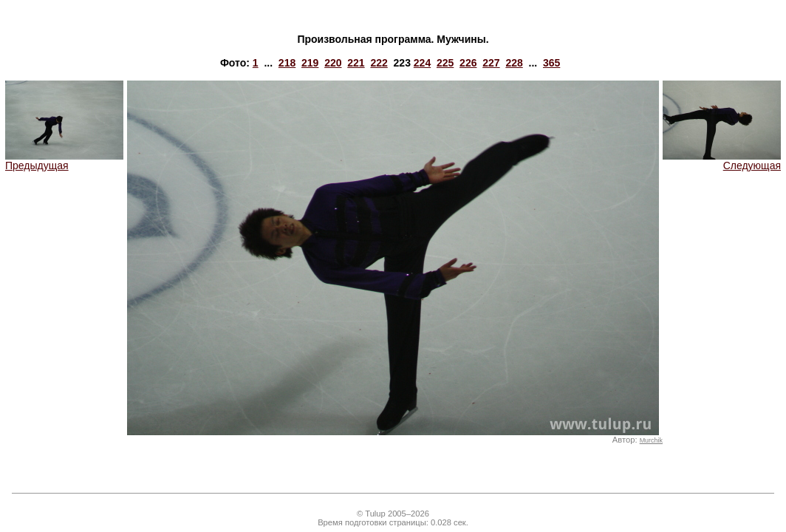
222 (379, 63)
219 (310, 63)
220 (333, 63)
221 (356, 63)
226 (468, 63)
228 (514, 63)
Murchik (651, 440)
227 (491, 63)
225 (445, 63)
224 (422, 63)
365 (551, 63)
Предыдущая (64, 161)
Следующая (722, 161)
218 (287, 63)
